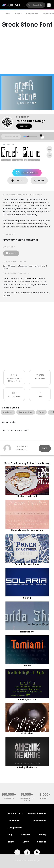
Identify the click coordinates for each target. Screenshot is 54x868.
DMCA (26, 842)
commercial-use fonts (27, 799)
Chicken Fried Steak (27, 496)
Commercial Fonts (36, 814)
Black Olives (27, 733)
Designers (45, 798)
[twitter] (27, 852)
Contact (24, 126)
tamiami (27, 666)
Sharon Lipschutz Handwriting (27, 530)
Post (45, 448)
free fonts (9, 798)
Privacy (42, 835)
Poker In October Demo (27, 564)
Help (10, 835)
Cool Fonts (14, 821)
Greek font (30, 278)
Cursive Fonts (39, 821)
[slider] (28, 136)
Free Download (27, 173)
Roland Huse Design (31, 121)
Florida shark (27, 632)
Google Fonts (15, 828)
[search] (36, 5)
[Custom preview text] (11, 136)
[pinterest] (37, 852)
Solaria (27, 598)
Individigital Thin (27, 700)
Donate (11, 253)
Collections (32, 14)
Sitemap (42, 842)
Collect (18, 181)
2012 (14, 375)
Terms (11, 842)
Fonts (7, 14)
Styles (18, 14)
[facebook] (17, 852)
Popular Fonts (15, 814)
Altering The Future (27, 767)
